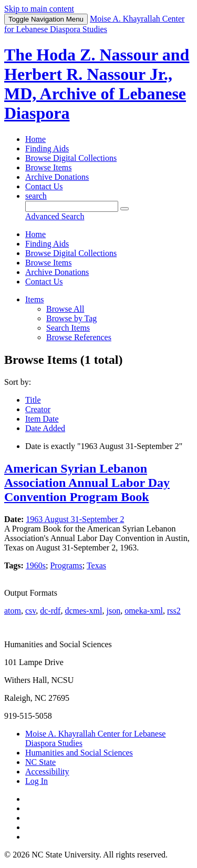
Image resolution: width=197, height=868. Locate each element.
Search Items (68, 328)
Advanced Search (55, 216)
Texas (96, 565)
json (113, 611)
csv (30, 611)
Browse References (79, 337)
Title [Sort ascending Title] (33, 400)
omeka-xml (144, 611)
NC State (40, 762)
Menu (46, 19)
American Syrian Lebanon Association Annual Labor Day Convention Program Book (87, 483)
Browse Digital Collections (71, 158)
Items (35, 299)
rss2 (174, 611)
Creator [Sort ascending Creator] (38, 409)
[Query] (72, 206)
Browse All (65, 309)
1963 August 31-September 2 (75, 519)
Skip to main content (39, 9)
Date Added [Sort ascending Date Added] (45, 428)
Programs (66, 565)
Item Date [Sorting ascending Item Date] (42, 419)
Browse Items (48, 167)
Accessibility (47, 772)
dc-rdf (50, 611)
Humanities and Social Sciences (79, 753)
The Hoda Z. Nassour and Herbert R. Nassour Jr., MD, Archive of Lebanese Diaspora (97, 84)
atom (13, 611)
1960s (36, 565)
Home (35, 139)
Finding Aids (47, 149)
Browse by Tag (71, 318)
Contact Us (44, 186)
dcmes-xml (83, 611)
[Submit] (125, 209)
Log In (37, 781)
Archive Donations (57, 177)
